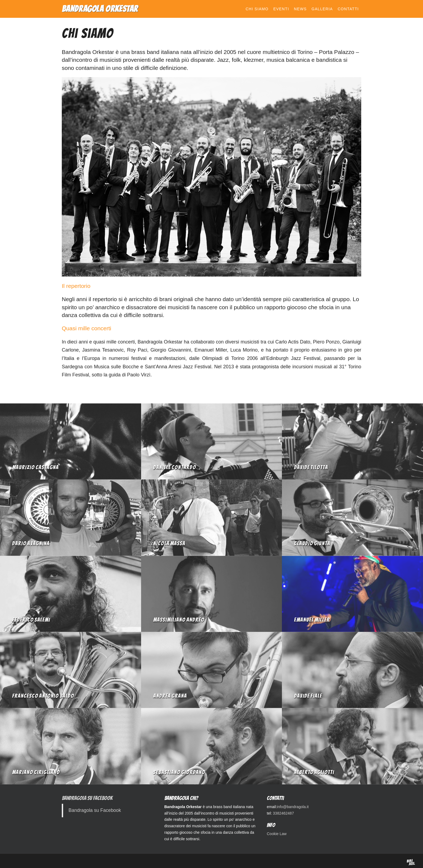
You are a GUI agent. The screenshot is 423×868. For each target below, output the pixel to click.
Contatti (348, 9)
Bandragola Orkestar (100, 9)
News (300, 9)
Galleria (322, 9)
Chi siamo (257, 9)
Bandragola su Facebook (87, 798)
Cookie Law (277, 834)
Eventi (281, 9)
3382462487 (284, 813)
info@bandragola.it (293, 807)
